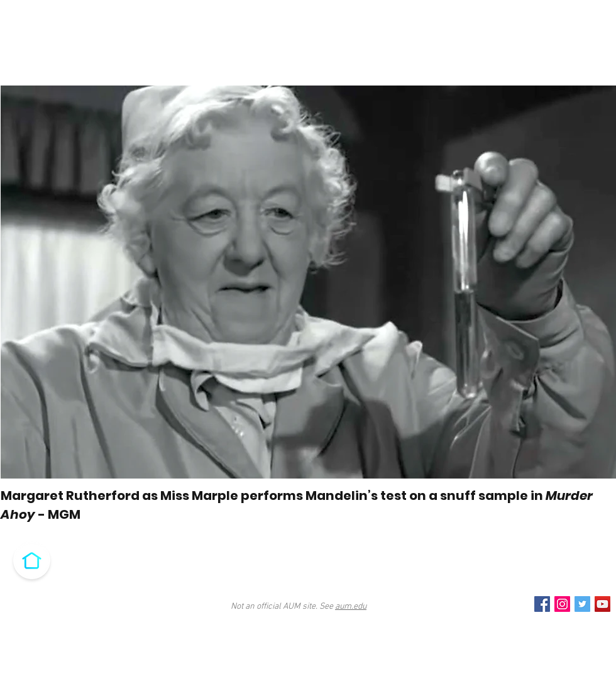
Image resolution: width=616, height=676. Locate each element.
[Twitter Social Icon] (582, 604)
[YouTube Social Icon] (602, 604)
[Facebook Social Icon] (542, 604)
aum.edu (351, 607)
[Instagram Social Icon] (562, 604)
